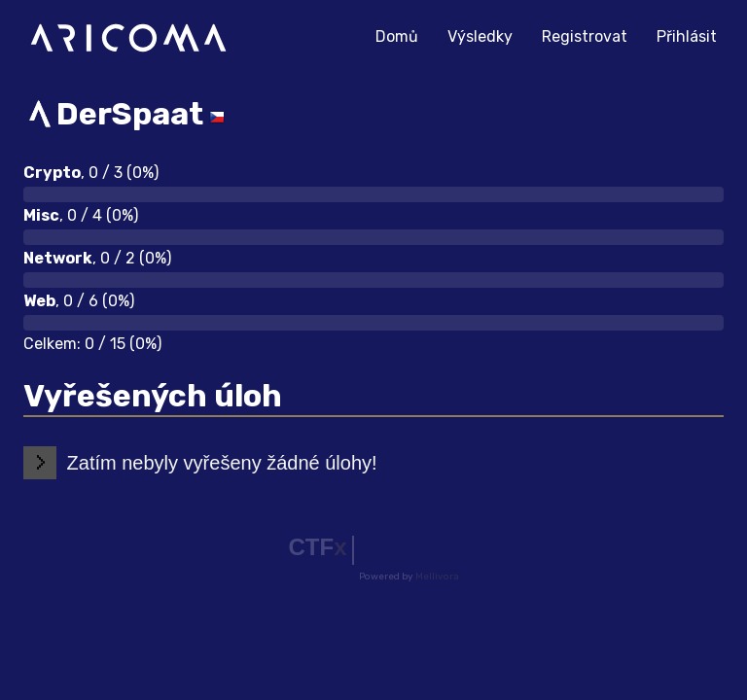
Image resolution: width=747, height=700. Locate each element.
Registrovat (585, 36)
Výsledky (480, 36)
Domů (404, 34)
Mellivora (437, 577)
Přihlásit (687, 36)
